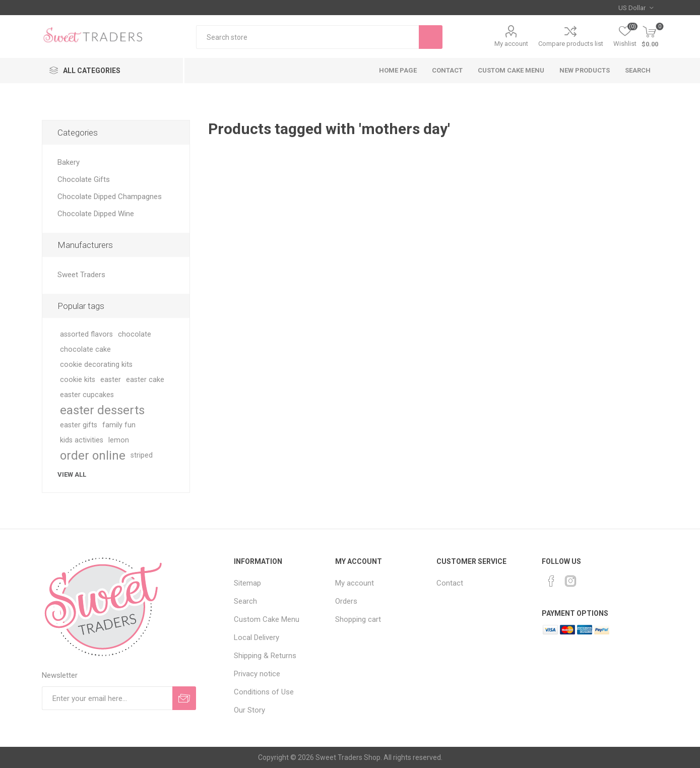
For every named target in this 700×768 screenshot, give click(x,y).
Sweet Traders (81, 275)
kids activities (82, 440)
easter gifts (79, 425)
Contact (447, 70)
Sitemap (247, 583)
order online (93, 456)
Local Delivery (257, 637)
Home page (398, 70)
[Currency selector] (636, 8)
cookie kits (78, 380)
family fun (119, 425)
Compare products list (571, 44)
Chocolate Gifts (84, 179)
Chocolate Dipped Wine (96, 214)
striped (142, 455)
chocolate (135, 334)
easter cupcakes (87, 395)
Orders (346, 601)
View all (72, 474)
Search (638, 70)
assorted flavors (86, 334)
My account (511, 44)
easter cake (145, 380)
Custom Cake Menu (511, 70)
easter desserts (102, 410)
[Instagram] (570, 581)
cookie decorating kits (96, 365)
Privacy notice (257, 674)
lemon (119, 440)
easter (111, 380)
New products (585, 70)
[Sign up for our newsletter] (107, 698)
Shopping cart (358, 619)
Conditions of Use (264, 692)
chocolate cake (85, 349)
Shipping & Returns (265, 656)
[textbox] (307, 37)
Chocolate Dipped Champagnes (110, 197)
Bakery (69, 162)
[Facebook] (551, 581)
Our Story (249, 710)
